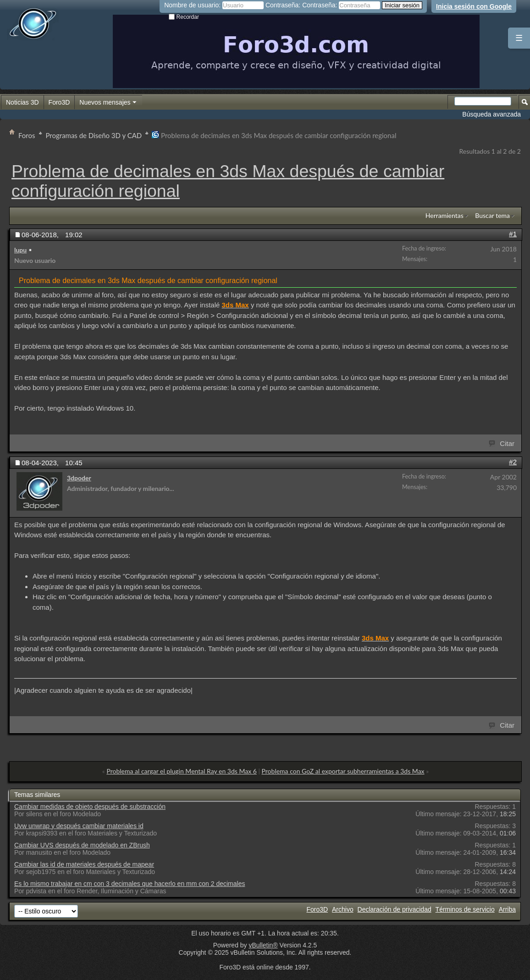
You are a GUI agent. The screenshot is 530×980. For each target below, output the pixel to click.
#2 (513, 462)
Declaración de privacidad (395, 909)
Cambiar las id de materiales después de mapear (84, 864)
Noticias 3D (22, 102)
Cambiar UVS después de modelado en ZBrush (82, 845)
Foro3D (59, 102)
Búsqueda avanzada (491, 114)
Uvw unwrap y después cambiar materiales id (79, 826)
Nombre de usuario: (192, 5)
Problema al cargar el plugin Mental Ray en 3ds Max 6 (181, 771)
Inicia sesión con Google (474, 6)
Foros (27, 135)
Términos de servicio (465, 909)
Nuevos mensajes (108, 103)
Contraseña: (283, 5)
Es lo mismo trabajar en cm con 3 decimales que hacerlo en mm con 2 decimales (130, 884)
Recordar (184, 17)
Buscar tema (492, 215)
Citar (502, 443)
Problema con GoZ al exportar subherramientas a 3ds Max (343, 771)
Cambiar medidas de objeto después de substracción (90, 807)
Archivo (343, 909)
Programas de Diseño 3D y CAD (94, 135)
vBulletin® (263, 945)
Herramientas (444, 215)
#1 (513, 234)
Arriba (507, 909)
